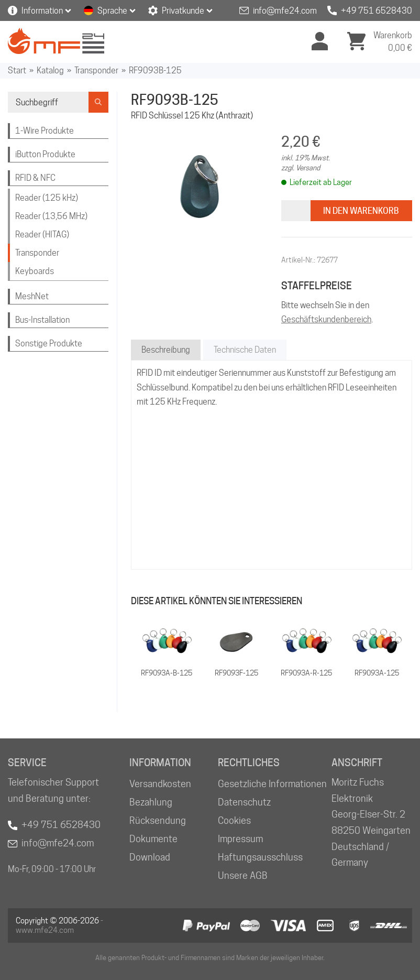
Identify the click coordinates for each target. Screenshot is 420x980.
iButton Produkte (45, 154)
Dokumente (153, 839)
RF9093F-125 (236, 673)
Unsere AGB (243, 875)
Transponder (96, 70)
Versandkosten (160, 784)
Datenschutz (244, 802)
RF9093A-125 (377, 673)
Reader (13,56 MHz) (51, 216)
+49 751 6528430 (377, 11)
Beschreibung (166, 350)
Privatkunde (183, 11)
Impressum (240, 839)
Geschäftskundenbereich (326, 319)
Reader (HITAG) (42, 235)
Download (150, 857)
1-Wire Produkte (45, 131)
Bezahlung (151, 802)
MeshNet (32, 296)
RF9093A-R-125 (306, 673)
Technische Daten (245, 350)
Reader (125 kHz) (47, 198)
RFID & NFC (35, 178)
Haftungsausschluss (260, 857)
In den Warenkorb (361, 211)
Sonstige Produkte (49, 344)
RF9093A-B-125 (167, 673)
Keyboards (35, 271)
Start (17, 70)
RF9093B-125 (155, 70)
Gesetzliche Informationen (272, 784)
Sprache (112, 11)
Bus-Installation (42, 320)
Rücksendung (158, 820)
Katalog (50, 70)
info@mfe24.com (285, 11)
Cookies (234, 820)
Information (42, 11)
